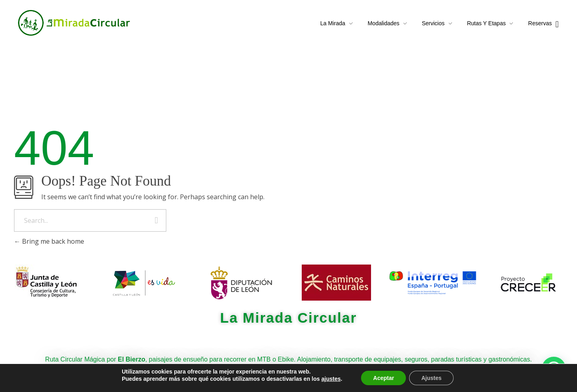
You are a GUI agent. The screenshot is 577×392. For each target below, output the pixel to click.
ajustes (331, 379)
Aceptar (383, 378)
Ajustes (431, 378)
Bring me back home (49, 241)
